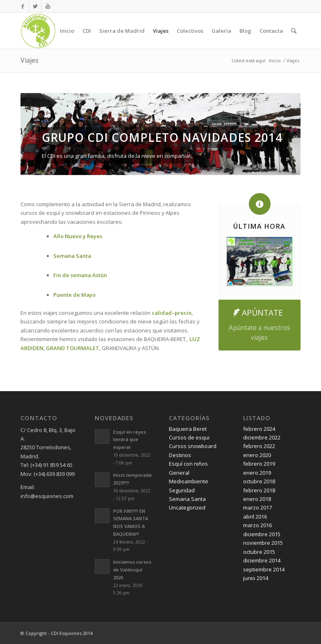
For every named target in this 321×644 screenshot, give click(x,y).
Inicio (67, 31)
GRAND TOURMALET (73, 348)
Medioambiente (189, 481)
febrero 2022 (259, 446)
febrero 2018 (259, 490)
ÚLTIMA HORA (259, 226)
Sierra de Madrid (122, 31)
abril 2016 (255, 517)
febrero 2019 (259, 464)
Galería (221, 31)
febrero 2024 (259, 429)
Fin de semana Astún (80, 275)
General (179, 473)
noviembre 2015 (263, 543)
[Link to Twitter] (35, 6)
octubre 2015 (259, 552)
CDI (87, 31)
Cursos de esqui (189, 437)
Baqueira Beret (188, 429)
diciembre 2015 (262, 534)
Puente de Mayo (74, 295)
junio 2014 (256, 578)
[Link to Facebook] (23, 6)
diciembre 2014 (262, 560)
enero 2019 (257, 473)
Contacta (271, 31)
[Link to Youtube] (48, 6)
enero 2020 (257, 455)
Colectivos (190, 31)
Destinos (180, 455)
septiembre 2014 (264, 569)
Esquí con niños (188, 464)
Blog (245, 31)
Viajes (161, 31)
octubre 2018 (259, 481)
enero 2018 (257, 499)
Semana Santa (187, 499)
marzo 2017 (257, 507)
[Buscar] (294, 31)
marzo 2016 (257, 525)
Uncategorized (187, 507)
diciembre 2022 (262, 437)
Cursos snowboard (193, 446)
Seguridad (182, 490)
